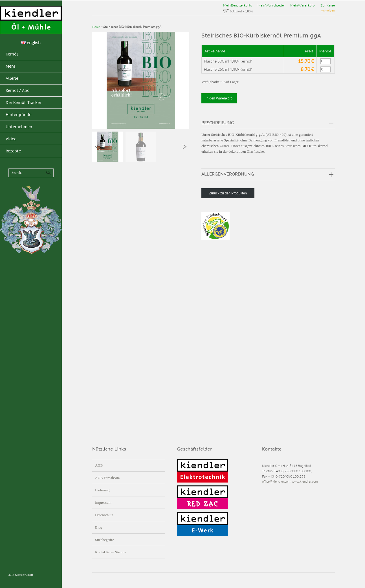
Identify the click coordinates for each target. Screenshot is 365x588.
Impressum (103, 502)
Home (96, 27)
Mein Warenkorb (303, 5)
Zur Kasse (328, 5)
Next (185, 147)
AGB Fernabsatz (107, 478)
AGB (99, 465)
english (31, 43)
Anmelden (328, 10)
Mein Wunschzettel (271, 5)
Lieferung (102, 490)
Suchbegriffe (105, 540)
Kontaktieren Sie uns (110, 552)
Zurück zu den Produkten (228, 193)
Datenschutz (104, 515)
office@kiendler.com (276, 481)
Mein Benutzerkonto (238, 5)
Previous (97, 147)
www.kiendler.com (305, 481)
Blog (99, 527)
